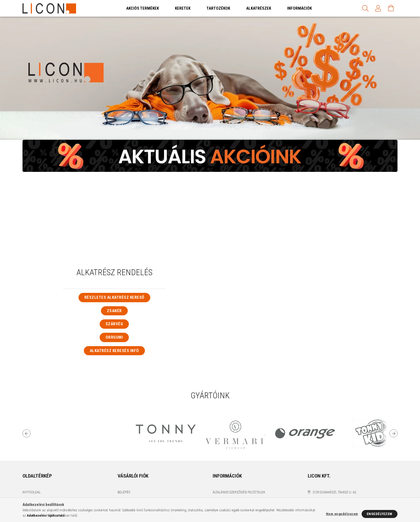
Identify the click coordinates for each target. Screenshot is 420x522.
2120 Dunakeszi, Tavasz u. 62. (335, 492)
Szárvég (114, 324)
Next (393, 433)
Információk (299, 8)
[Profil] (378, 8)
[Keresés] (365, 8)
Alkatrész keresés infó (114, 351)
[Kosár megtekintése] (391, 8)
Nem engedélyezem (342, 514)
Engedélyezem (380, 514)
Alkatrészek (259, 8)
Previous (27, 433)
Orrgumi (114, 337)
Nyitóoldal (32, 492)
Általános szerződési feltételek (239, 492)
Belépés (124, 492)
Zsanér (114, 311)
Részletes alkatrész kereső (114, 297)
